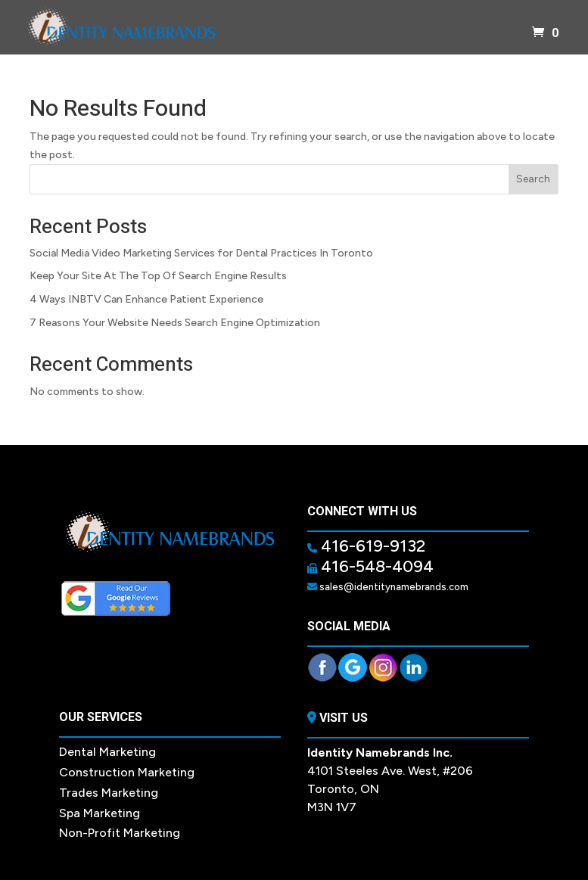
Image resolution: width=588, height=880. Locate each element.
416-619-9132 (371, 546)
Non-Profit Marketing (120, 833)
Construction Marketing (127, 772)
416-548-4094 (375, 566)
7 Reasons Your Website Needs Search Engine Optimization (175, 323)
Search (533, 179)
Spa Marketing (100, 813)
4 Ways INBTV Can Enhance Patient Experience (146, 299)
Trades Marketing (109, 793)
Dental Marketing (107, 752)
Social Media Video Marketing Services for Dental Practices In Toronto (201, 253)
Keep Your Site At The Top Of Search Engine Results (158, 276)
